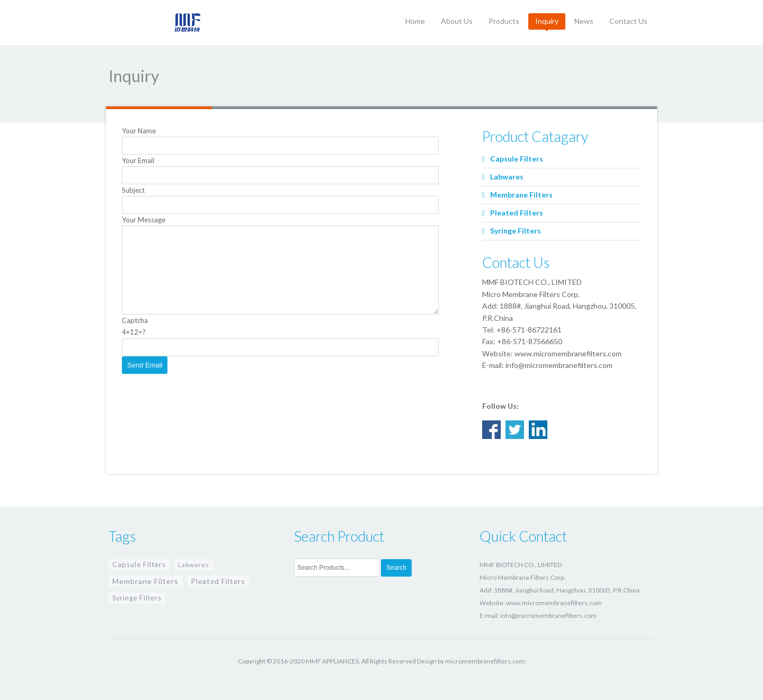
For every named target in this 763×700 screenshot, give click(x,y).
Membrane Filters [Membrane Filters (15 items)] (145, 581)
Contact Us (628, 21)
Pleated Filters (517, 213)
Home (415, 21)
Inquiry (547, 21)
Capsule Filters (517, 159)
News (584, 21)
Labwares (507, 177)
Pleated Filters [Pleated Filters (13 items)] (218, 581)
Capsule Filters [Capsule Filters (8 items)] (139, 564)
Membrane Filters (521, 195)
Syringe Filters (516, 231)
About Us (457, 21)
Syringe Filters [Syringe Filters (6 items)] (137, 598)
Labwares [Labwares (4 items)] (194, 565)
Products (504, 21)
